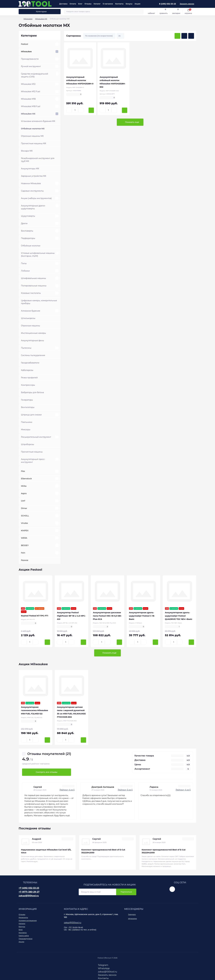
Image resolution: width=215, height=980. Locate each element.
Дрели (24, 223)
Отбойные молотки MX (33, 129)
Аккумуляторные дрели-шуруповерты (33, 207)
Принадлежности (30, 59)
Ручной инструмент (31, 66)
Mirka (24, 486)
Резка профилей (29, 378)
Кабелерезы (27, 370)
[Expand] (57, 44)
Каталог (97, 4)
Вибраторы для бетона (32, 392)
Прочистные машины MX (34, 143)
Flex (23, 471)
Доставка (63, 4)
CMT (23, 501)
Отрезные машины (31, 326)
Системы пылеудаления (33, 355)
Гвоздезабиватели (30, 363)
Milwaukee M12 (28, 84)
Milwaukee (28, 19)
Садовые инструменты (32, 191)
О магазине (108, 4)
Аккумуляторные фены (32, 340)
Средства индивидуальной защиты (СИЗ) (34, 75)
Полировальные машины (34, 286)
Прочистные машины (32, 452)
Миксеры (26, 430)
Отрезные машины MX (32, 136)
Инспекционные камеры (33, 333)
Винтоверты (27, 231)
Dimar (24, 508)
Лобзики (25, 271)
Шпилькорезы (28, 318)
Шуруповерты (28, 216)
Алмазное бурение (31, 311)
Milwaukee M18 (28, 99)
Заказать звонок (187, 4)
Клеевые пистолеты (31, 293)
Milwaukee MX (41, 19)
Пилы (24, 263)
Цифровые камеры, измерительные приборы (39, 302)
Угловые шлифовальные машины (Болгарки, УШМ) (38, 255)
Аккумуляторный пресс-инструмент (33, 461)
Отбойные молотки (31, 246)
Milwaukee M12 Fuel (31, 92)
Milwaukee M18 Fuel (31, 106)
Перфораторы (28, 238)
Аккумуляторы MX (30, 169)
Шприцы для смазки (31, 415)
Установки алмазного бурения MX (38, 121)
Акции (138, 4)
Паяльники (27, 422)
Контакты (119, 4)
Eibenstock (26, 479)
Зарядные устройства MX (34, 176)
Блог (80, 4)
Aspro (24, 493)
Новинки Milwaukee (31, 183)
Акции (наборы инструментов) (36, 198)
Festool (24, 44)
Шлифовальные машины (33, 278)
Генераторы (27, 400)
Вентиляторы (28, 407)
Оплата (73, 4)
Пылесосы (26, 348)
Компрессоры (28, 385)
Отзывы (88, 4)
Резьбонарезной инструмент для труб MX (38, 160)
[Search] (141, 12)
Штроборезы (27, 444)
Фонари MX (27, 151)
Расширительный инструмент (36, 437)
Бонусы (129, 4)
